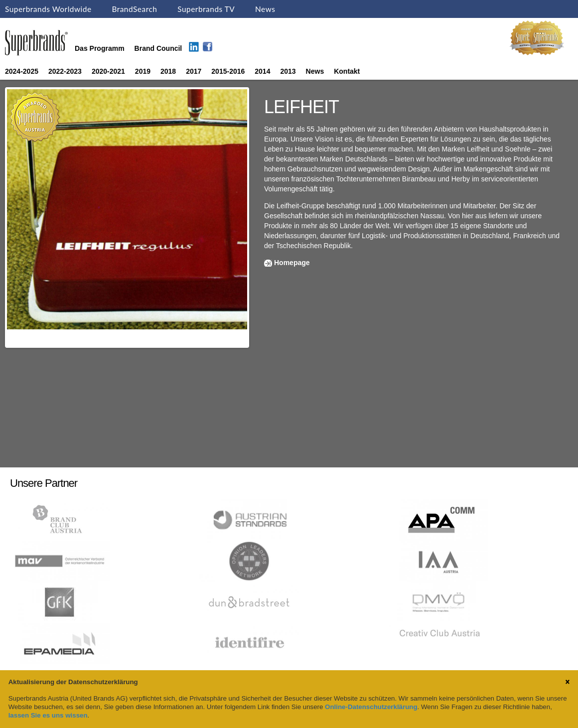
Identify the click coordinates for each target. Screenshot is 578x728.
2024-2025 (22, 71)
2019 (143, 71)
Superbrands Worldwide (48, 9)
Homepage (292, 263)
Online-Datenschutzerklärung (371, 707)
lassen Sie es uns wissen (48, 715)
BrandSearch (134, 9)
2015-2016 (228, 71)
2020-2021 (108, 71)
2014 (262, 71)
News (265, 9)
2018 (168, 71)
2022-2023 (65, 71)
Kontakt (347, 71)
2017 (194, 71)
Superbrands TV (206, 9)
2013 (288, 71)
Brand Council (158, 48)
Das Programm (100, 48)
